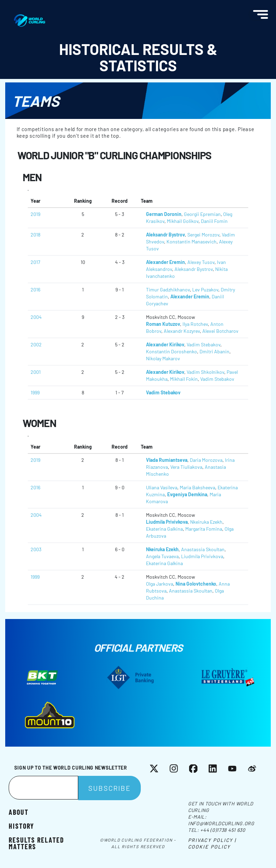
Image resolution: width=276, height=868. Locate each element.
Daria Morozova (206, 460)
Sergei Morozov (203, 235)
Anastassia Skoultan (203, 549)
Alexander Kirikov (165, 344)
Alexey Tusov (201, 262)
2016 (35, 290)
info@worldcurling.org (221, 823)
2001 (36, 372)
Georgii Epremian (202, 214)
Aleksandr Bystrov (165, 235)
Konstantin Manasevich (192, 242)
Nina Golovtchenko (196, 584)
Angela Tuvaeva (162, 556)
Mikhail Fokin (184, 379)
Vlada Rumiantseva (167, 460)
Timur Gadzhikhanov (168, 290)
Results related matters (36, 843)
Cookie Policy (209, 847)
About (19, 812)
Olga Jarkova (160, 584)
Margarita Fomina (204, 529)
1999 (35, 392)
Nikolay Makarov (163, 358)
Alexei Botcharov (220, 331)
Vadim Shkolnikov (205, 372)
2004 (36, 317)
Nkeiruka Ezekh (206, 522)
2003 (36, 549)
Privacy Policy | (212, 840)
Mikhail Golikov (183, 221)
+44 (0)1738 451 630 (223, 830)
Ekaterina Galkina (164, 529)
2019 (35, 214)
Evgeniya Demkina (187, 494)
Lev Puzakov (205, 290)
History (21, 826)
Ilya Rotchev (195, 324)
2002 (36, 344)
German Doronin (164, 214)
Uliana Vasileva (162, 487)
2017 (35, 262)
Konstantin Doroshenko (172, 351)
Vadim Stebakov (204, 344)
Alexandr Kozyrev (182, 331)
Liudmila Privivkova (167, 522)
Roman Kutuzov (163, 324)
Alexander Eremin (165, 262)
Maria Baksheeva (197, 487)
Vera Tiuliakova (186, 467)
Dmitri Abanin (214, 351)
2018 (35, 235)
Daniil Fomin (214, 221)
